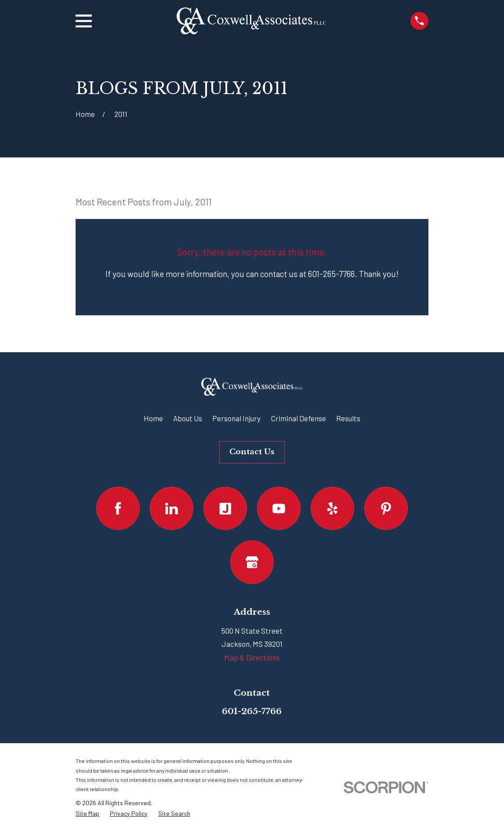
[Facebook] (118, 509)
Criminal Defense (299, 418)
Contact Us (252, 452)
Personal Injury (236, 418)
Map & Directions (252, 657)
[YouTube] (279, 509)
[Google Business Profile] (252, 562)
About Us (188, 418)
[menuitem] (87, 814)
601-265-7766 (252, 711)
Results (348, 418)
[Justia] (225, 509)
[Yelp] (332, 509)
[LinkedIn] (172, 509)
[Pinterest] (386, 509)
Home (153, 418)
